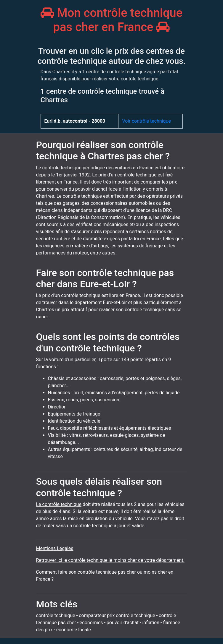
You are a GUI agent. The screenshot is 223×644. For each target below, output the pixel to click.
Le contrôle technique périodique (71, 168)
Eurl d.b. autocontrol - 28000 (75, 121)
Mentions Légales (55, 548)
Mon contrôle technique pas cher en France (112, 20)
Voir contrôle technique (146, 121)
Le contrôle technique (59, 504)
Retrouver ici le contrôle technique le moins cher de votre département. (110, 560)
